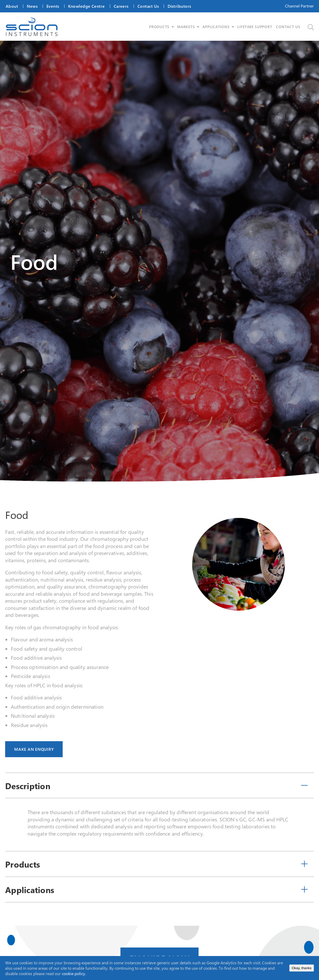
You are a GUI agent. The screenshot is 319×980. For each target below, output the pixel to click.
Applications (30, 890)
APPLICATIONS (218, 27)
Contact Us (148, 6)
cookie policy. (74, 973)
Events (53, 6)
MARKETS (188, 27)
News (32, 6)
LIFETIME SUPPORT (257, 27)
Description (28, 786)
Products (23, 865)
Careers (121, 6)
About (12, 6)
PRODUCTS (161, 27)
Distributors (179, 6)
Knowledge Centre (87, 6)
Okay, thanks (302, 968)
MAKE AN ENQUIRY (34, 750)
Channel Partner (299, 6)
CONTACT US (290, 27)
